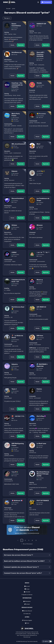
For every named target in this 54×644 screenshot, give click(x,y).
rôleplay (31, 33)
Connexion (46, 2)
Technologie (8, 508)
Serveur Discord (28, 611)
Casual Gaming (8, 95)
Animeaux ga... (33, 453)
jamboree (14, 126)
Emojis (28, 589)
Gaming (7, 32)
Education (7, 151)
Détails (12, 45)
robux (15, 34)
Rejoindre (21, 45)
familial (36, 209)
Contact (28, 604)
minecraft (43, 123)
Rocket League (8, 398)
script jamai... (41, 65)
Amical (19, 95)
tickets (6, 61)
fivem (36, 33)
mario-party (7, 126)
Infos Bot (28, 592)
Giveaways (32, 232)
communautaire (41, 261)
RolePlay (7, 288)
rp (5, 290)
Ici (34, 180)
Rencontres (33, 151)
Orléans (6, 234)
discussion (12, 180)
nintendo (19, 126)
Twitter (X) (28, 614)
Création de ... (8, 207)
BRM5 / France (33, 484)
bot (16, 61)
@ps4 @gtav (33, 289)
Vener (31, 180)
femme (31, 398)
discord (11, 510)
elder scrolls (15, 346)
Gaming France (8, 374)
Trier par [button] (7, 18)
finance (6, 153)
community (37, 123)
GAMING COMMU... (9, 456)
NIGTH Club (32, 375)
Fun (30, 178)
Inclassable (32, 396)
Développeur (8, 60)
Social (15, 95)
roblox (6, 34)
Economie (32, 90)
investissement (17, 153)
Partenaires (28, 601)
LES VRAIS (32, 316)
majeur (14, 261)
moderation (12, 61)
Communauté (8, 124)
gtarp (40, 33)
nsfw (31, 425)
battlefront (7, 317)
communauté (8, 261)
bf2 (12, 317)
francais (31, 65)
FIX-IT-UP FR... (33, 510)
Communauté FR (9, 481)
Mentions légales (28, 620)
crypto (11, 153)
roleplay (8, 290)
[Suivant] (36, 540)
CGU (28, 623)
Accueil (28, 586)
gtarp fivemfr (8, 425)
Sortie (11, 234)
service (6, 510)
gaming (10, 34)
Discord (14, 207)
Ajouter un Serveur (28, 595)
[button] (38, 2)
